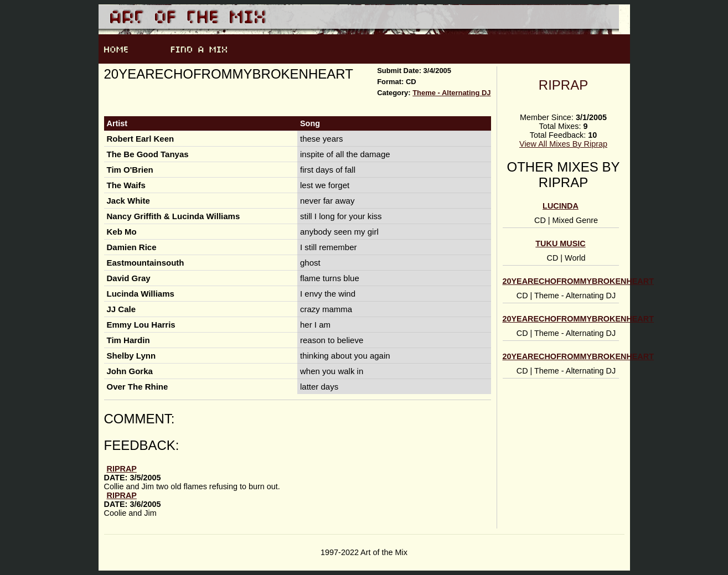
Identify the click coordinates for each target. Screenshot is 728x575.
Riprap (563, 85)
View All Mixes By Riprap (563, 144)
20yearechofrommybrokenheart (578, 281)
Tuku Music (560, 244)
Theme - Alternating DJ (451, 93)
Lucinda (561, 206)
